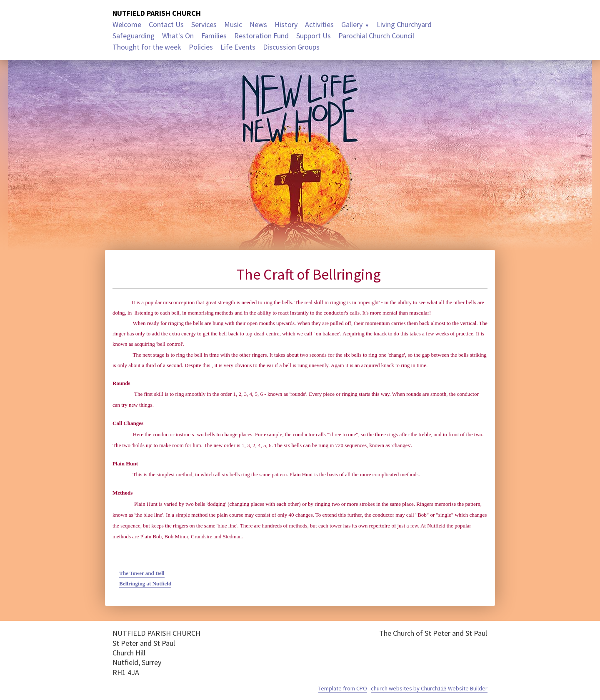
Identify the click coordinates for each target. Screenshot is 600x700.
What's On (178, 36)
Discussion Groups (291, 47)
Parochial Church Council (376, 36)
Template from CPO (343, 688)
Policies (201, 47)
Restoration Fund (261, 36)
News (258, 24)
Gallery (352, 24)
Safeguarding (134, 36)
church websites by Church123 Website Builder (429, 688)
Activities (319, 24)
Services (204, 24)
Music (233, 24)
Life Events (238, 47)
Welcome (127, 24)
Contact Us (166, 24)
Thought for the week (147, 47)
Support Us (314, 36)
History (286, 24)
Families (214, 36)
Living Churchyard (404, 24)
